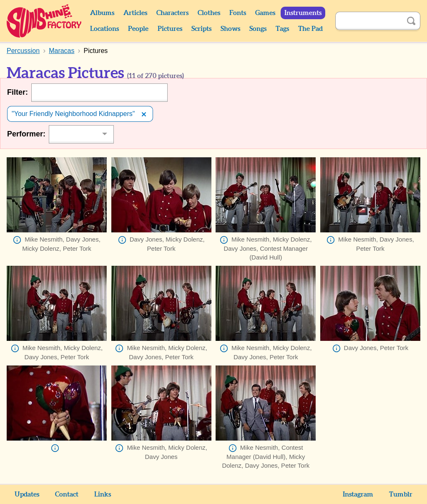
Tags (282, 29)
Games (265, 13)
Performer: (26, 134)
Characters (172, 13)
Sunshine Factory (44, 21)
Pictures (170, 29)
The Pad (310, 29)
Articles (135, 13)
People (138, 29)
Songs (258, 29)
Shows (230, 29)
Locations (104, 29)
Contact (67, 494)
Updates (27, 494)
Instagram (358, 494)
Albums (102, 13)
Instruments (303, 13)
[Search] (369, 21)
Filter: (18, 92)
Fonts (238, 13)
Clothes (209, 13)
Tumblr (401, 494)
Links (103, 494)
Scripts (201, 29)
